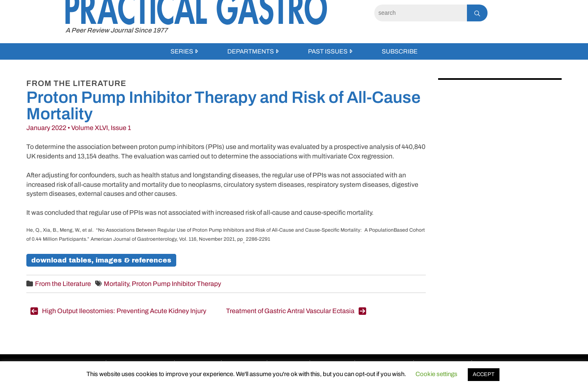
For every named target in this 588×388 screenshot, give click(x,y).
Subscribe (400, 51)
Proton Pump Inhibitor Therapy (176, 284)
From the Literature (63, 284)
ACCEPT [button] (484, 374)
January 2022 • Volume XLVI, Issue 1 (79, 128)
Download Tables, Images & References (101, 260)
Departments (251, 51)
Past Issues (328, 51)
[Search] (421, 13)
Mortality (116, 284)
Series (182, 51)
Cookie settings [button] (436, 374)
